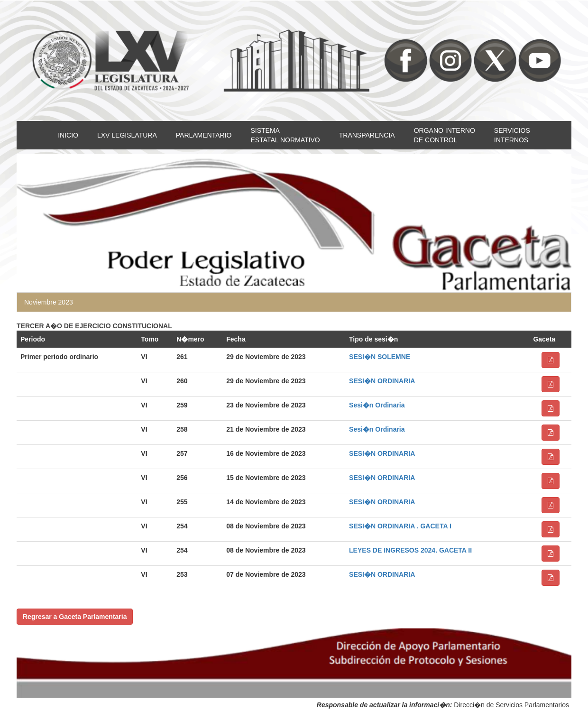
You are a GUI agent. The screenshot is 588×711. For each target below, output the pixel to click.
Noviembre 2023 (49, 302)
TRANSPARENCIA (367, 135)
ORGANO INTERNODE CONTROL (445, 135)
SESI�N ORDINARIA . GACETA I (400, 526)
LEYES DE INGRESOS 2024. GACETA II (410, 550)
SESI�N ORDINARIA (382, 381)
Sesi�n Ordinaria (377, 405)
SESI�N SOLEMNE (380, 357)
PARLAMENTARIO (204, 135)
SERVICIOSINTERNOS (512, 135)
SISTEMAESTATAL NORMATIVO (285, 135)
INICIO (68, 135)
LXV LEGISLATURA (127, 135)
